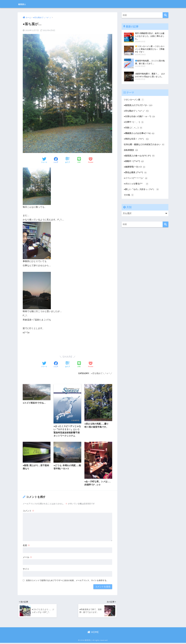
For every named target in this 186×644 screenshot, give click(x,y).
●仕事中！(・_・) (134, 123)
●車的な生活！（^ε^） (137, 140)
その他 (129, 201)
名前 (26, 546)
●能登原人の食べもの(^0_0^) (140, 161)
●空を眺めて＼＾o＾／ (102, 373)
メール (27, 558)
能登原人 (24, 4)
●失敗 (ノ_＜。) (133, 128)
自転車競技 (131, 155)
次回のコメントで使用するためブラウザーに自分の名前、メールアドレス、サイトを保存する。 (67, 581)
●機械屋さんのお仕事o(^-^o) (140, 134)
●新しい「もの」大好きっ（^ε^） (142, 195)
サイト (26, 570)
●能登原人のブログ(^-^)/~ (139, 105)
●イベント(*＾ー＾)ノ (136, 184)
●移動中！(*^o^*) (134, 166)
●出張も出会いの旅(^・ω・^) (140, 117)
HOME (93, 633)
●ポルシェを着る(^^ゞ (137, 189)
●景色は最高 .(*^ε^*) (136, 178)
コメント (28, 511)
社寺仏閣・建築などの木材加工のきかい (143, 147)
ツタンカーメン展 (135, 100)
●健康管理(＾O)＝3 (135, 172)
